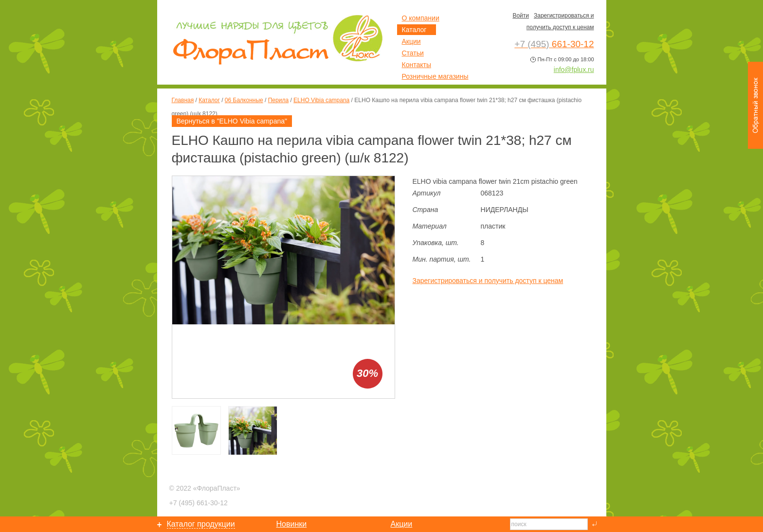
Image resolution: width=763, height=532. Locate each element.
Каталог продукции (201, 524)
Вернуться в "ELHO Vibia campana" (232, 121)
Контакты (417, 65)
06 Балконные (244, 100)
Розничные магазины (435, 76)
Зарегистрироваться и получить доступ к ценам (488, 281)
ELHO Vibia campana (321, 100)
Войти (521, 16)
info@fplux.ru (574, 70)
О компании (421, 18)
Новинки (292, 524)
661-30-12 (199, 503)
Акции (411, 41)
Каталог (209, 100)
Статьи (413, 53)
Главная (183, 100)
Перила (278, 100)
